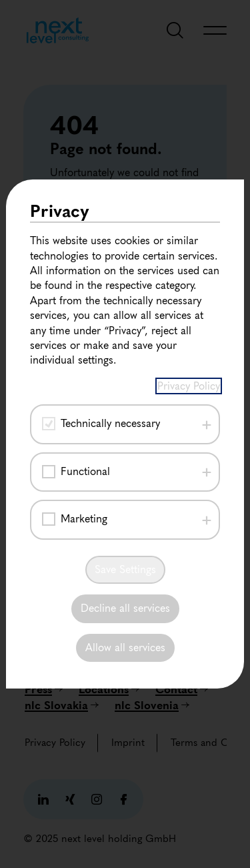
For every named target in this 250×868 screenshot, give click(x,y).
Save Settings (125, 569)
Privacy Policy (189, 386)
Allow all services (125, 647)
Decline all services (125, 608)
